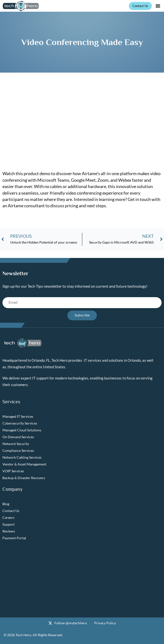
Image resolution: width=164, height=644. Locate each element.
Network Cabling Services (22, 457)
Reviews (9, 531)
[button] (158, 6)
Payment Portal (14, 538)
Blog (6, 504)
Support (9, 524)
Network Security (16, 444)
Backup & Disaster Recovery (24, 478)
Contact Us (11, 511)
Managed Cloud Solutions (22, 430)
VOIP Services (13, 471)
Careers (8, 517)
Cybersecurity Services (20, 423)
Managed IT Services (18, 416)
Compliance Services (18, 450)
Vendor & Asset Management (24, 464)
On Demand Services (18, 437)
